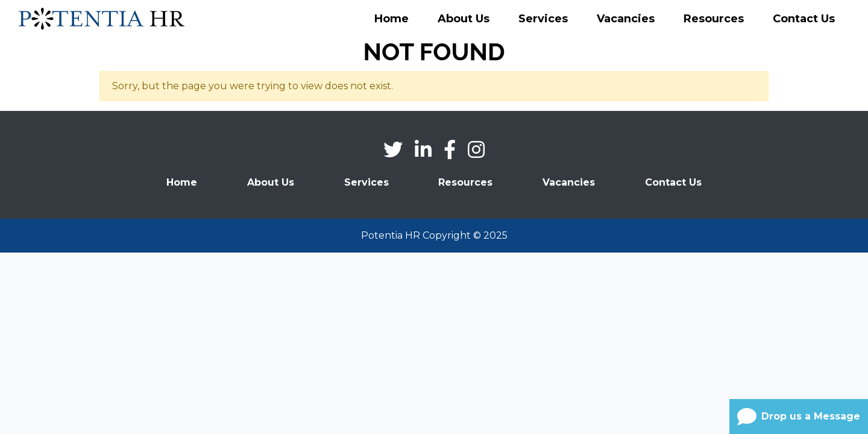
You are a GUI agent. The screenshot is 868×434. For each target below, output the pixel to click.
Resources (714, 19)
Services (543, 19)
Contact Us (804, 19)
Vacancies (626, 19)
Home (392, 19)
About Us (464, 19)
